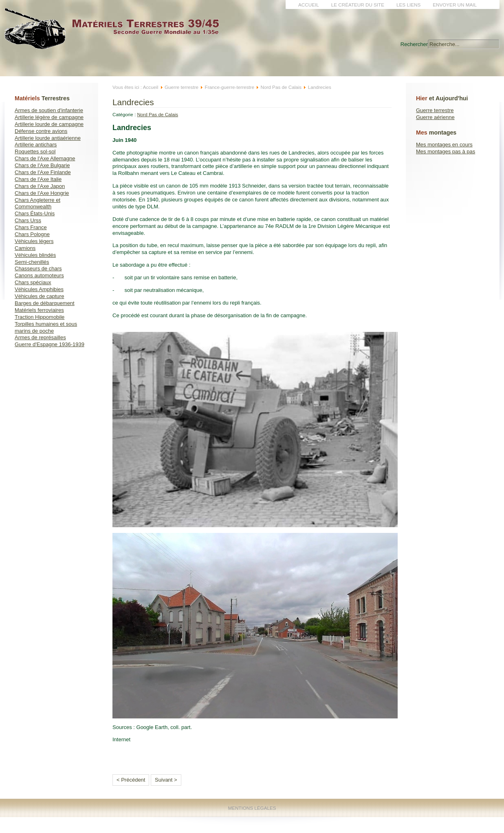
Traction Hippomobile (40, 317)
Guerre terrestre (435, 110)
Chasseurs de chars (38, 268)
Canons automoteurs (39, 275)
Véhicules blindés (35, 255)
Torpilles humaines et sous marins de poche (46, 327)
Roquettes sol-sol (35, 151)
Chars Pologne (32, 234)
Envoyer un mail (455, 5)
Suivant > (166, 780)
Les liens (408, 5)
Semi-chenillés (32, 262)
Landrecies (133, 102)
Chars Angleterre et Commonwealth (37, 203)
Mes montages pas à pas (446, 151)
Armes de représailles (40, 337)
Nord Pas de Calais (281, 87)
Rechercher (414, 44)
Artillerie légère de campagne (49, 117)
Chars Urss (28, 220)
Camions (25, 248)
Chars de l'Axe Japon (40, 186)
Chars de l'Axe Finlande (43, 172)
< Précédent (131, 780)
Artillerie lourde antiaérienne (48, 138)
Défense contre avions (41, 131)
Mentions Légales (252, 808)
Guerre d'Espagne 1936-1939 (50, 344)
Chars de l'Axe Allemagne (45, 158)
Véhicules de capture (39, 296)
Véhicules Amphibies (39, 289)
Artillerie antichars (36, 145)
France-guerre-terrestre (230, 87)
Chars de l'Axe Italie (38, 179)
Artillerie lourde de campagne (49, 124)
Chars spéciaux (33, 282)
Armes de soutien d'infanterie (49, 110)
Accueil (309, 5)
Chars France (31, 227)
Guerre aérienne (435, 117)
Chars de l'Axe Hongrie (42, 193)
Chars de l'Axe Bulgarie (42, 165)
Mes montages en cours (444, 145)
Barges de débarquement (45, 303)
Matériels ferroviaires (39, 310)
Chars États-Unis (35, 213)
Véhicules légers (34, 241)
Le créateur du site (358, 5)
